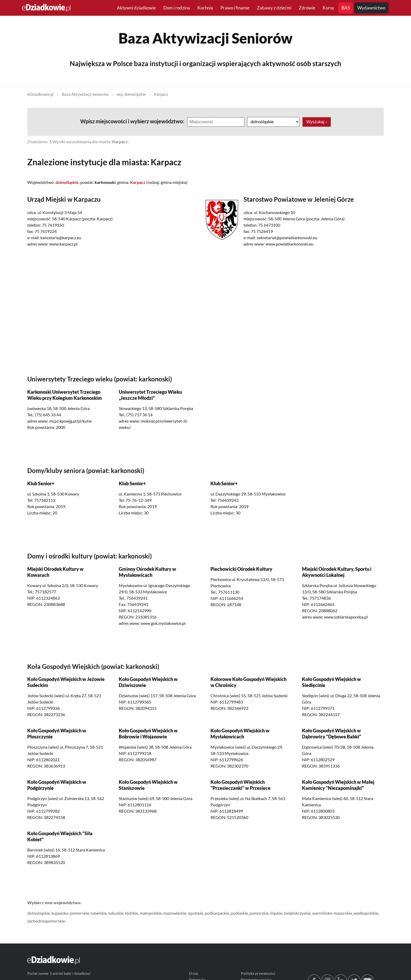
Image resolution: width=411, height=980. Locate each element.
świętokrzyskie (297, 913)
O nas (194, 974)
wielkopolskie (366, 913)
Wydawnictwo (371, 8)
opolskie (196, 913)
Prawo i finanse (235, 8)
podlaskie (239, 913)
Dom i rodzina (177, 8)
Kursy (328, 8)
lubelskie (99, 913)
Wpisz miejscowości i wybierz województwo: (133, 121)
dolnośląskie (39, 913)
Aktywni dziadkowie (136, 8)
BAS (346, 8)
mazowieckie (175, 913)
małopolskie (151, 913)
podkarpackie (217, 913)
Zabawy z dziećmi (274, 8)
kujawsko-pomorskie (70, 913)
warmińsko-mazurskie (332, 913)
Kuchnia (205, 8)
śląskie (276, 913)
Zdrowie (307, 8)
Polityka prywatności (258, 974)
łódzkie (132, 913)
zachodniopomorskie (46, 921)
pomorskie (259, 913)
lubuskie (116, 913)
